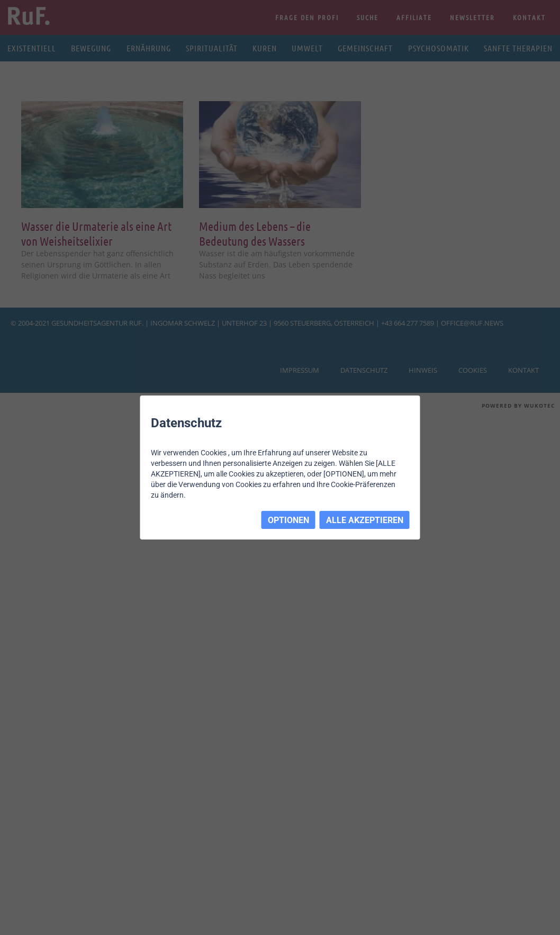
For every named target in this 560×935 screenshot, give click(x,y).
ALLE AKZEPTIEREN (365, 520)
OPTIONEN (288, 520)
